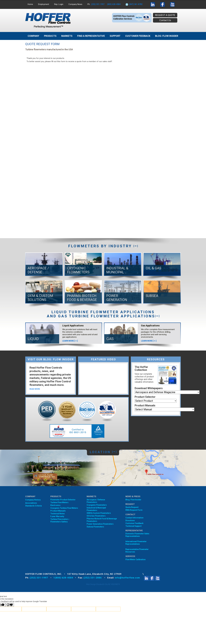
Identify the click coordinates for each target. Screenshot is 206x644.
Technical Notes (58, 514)
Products (50, 36)
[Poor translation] (10, 605)
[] (136, 246)
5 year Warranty (57, 516)
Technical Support (134, 526)
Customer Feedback (138, 36)
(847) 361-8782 (136, 4)
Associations (31, 503)
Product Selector (145, 397)
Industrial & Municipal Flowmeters (96, 509)
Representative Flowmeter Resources (137, 551)
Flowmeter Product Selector (63, 500)
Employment (44, 4)
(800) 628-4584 (114, 4)
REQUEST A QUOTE (165, 15)
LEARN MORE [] (70, 341)
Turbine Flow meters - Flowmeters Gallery (60, 520)
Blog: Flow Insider (133, 500)
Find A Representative (91, 36)
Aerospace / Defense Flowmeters (96, 501)
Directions (130, 520)
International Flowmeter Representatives (136, 543)
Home (30, 4)
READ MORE (35, 389)
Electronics (55, 505)
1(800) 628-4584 (63, 578)
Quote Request (132, 507)
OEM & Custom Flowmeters (99, 513)
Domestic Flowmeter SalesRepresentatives (137, 535)
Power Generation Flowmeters (100, 524)
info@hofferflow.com (127, 578)
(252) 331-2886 (93, 578)
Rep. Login (59, 4)
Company (33, 36)
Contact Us (165, 20)
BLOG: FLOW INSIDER (167, 36)
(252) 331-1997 (98, 4)
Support (115, 36)
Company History (33, 500)
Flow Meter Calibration (135, 559)
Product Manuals (145, 405)
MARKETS (67, 36)
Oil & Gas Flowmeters (96, 516)
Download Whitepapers (149, 388)
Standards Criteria (33, 506)
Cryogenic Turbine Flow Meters (64, 508)
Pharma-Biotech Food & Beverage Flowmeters (102, 520)
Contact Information (134, 518)
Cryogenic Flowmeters (97, 505)
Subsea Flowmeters (95, 527)
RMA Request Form (134, 510)
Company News (75, 4)
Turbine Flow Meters (59, 502)
